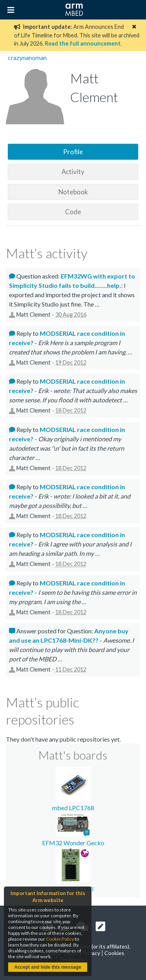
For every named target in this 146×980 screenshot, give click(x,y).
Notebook (73, 192)
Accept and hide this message (47, 967)
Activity (73, 172)
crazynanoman (27, 57)
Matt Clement (33, 315)
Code (73, 212)
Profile (73, 152)
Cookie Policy (60, 939)
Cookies (114, 953)
